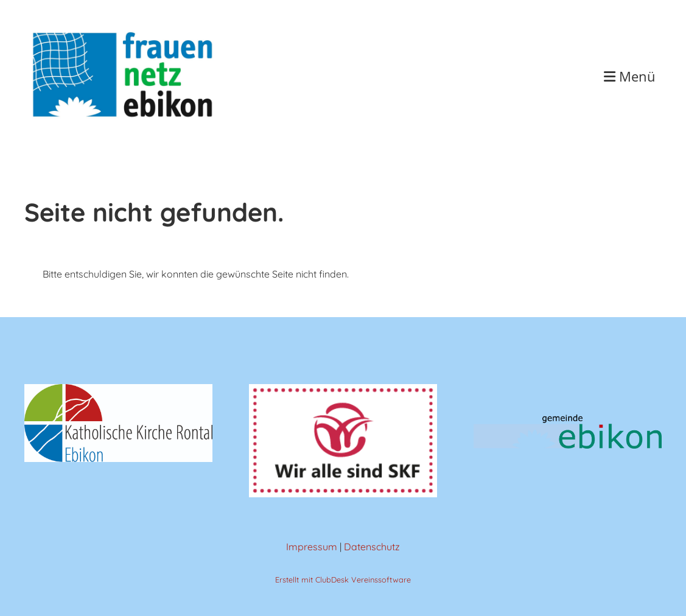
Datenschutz (372, 547)
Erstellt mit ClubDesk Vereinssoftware (343, 579)
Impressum (312, 547)
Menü (630, 76)
